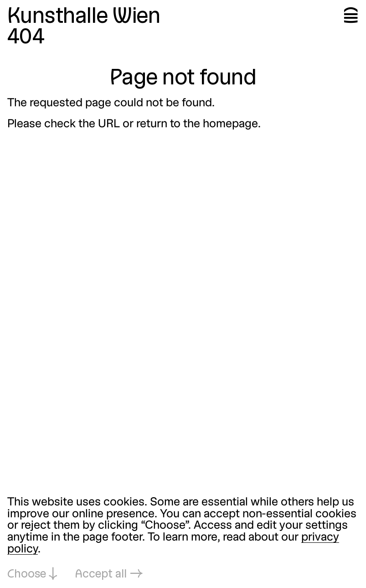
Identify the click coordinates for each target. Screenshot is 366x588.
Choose (27, 575)
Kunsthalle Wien (84, 17)
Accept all (101, 575)
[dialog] (183, 539)
